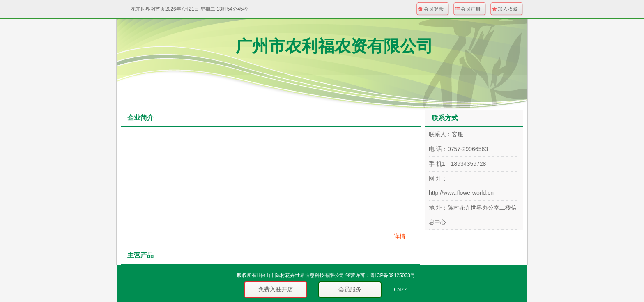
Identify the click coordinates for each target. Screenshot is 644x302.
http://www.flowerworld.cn (461, 193)
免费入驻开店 (276, 289)
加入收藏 (508, 9)
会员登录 (434, 9)
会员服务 (350, 289)
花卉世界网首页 (148, 9)
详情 (400, 236)
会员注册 (471, 9)
